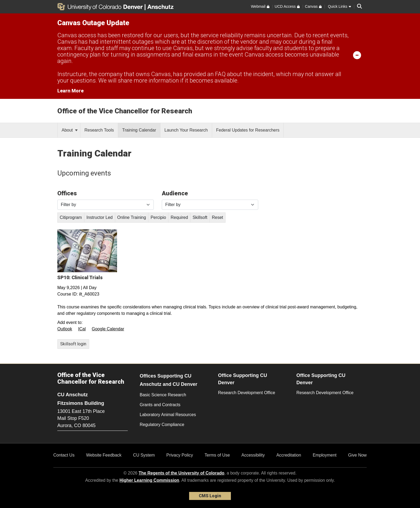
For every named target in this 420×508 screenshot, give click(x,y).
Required (179, 217)
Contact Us (64, 455)
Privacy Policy (180, 455)
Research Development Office (247, 393)
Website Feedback (104, 455)
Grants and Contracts (160, 405)
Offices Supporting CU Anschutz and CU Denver (169, 380)
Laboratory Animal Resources (168, 415)
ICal (82, 329)
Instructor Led (100, 217)
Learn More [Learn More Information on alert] (70, 91)
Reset (217, 217)
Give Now (357, 455)
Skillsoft (200, 217)
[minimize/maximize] (357, 55)
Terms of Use (217, 455)
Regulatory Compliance (162, 425)
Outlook (65, 329)
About (70, 130)
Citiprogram (71, 217)
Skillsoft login (73, 344)
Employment (325, 455)
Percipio (158, 217)
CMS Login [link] (210, 496)
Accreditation (289, 455)
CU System (144, 455)
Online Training (132, 217)
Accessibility (253, 455)
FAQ (220, 74)
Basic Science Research (163, 395)
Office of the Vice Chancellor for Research (125, 111)
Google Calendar (108, 329)
